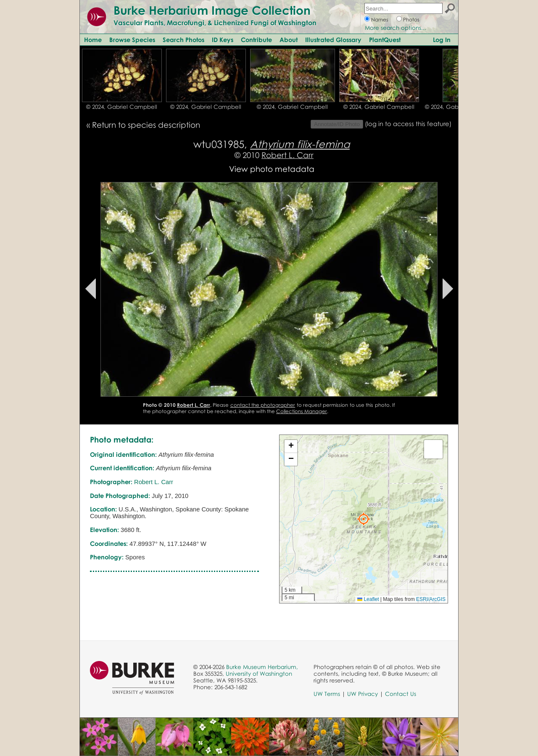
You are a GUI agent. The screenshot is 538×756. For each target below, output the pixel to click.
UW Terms (327, 694)
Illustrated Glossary (333, 40)
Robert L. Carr (287, 155)
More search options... (396, 28)
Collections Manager (302, 411)
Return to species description (146, 125)
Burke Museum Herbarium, (262, 667)
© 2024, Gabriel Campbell (122, 107)
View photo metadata (272, 169)
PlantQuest (385, 40)
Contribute (256, 40)
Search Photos (183, 40)
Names (380, 20)
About (289, 40)
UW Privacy (363, 694)
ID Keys (223, 40)
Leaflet (368, 599)
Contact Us (401, 694)
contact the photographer (263, 405)
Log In (442, 40)
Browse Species (132, 40)
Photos (411, 20)
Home (93, 40)
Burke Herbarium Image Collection (212, 10)
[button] (364, 519)
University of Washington (259, 674)
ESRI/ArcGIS (431, 599)
